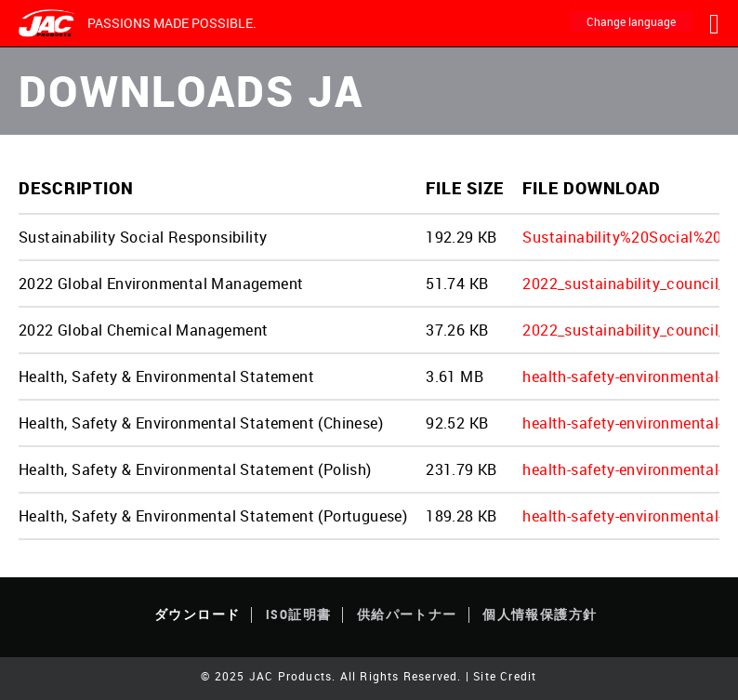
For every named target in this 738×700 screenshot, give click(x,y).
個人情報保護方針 (540, 614)
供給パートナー (407, 614)
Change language (631, 21)
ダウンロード (197, 614)
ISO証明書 (298, 614)
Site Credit (505, 676)
